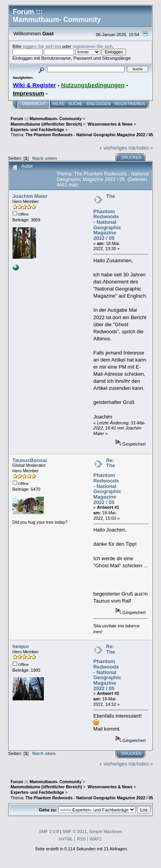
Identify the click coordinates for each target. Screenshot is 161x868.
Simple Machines (106, 831)
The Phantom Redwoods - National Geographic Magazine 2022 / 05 (107, 217)
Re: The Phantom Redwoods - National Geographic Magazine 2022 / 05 (107, 481)
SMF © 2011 (74, 831)
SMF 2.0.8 (49, 831)
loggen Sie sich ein (42, 46)
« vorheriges (113, 148)
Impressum (29, 93)
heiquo (21, 646)
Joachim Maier (30, 196)
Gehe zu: (48, 810)
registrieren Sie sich (92, 46)
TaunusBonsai (30, 460)
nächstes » (141, 148)
